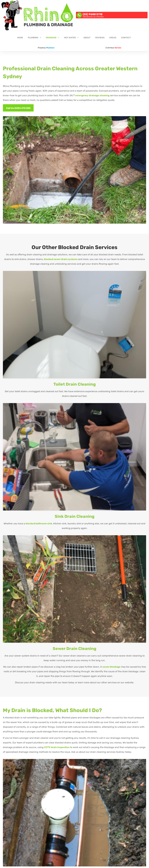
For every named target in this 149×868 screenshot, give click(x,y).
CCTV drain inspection (57, 747)
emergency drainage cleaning (92, 95)
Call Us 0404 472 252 (18, 108)
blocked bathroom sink (39, 524)
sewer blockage (111, 667)
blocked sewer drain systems (61, 259)
